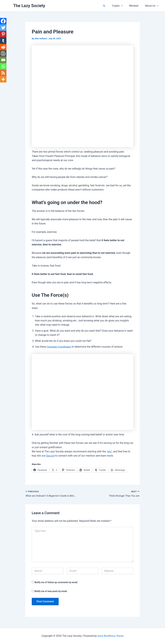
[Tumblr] (3, 41)
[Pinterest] (3, 34)
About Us (152, 6)
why (109, 451)
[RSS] (3, 73)
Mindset (136, 6)
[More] (3, 79)
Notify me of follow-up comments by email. (56, 583)
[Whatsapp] (3, 66)
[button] (108, 6)
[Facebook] (3, 21)
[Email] (3, 60)
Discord (50, 456)
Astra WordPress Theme (110, 636)
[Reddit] (3, 47)
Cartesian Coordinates (60, 347)
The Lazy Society (29, 6)
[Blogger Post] (3, 53)
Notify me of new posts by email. (51, 592)
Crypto (121, 6)
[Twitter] (3, 28)
